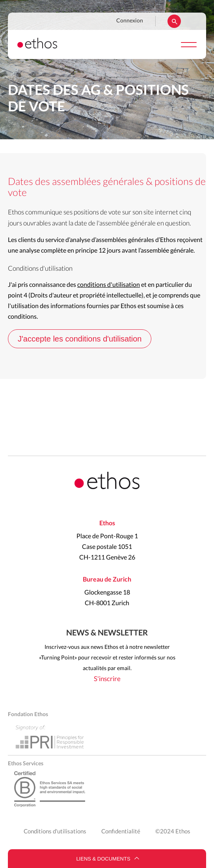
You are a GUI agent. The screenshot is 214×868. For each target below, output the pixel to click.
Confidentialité (121, 832)
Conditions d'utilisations (55, 832)
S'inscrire (107, 679)
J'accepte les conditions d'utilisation (80, 339)
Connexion (130, 21)
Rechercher (174, 21)
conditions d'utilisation (109, 285)
